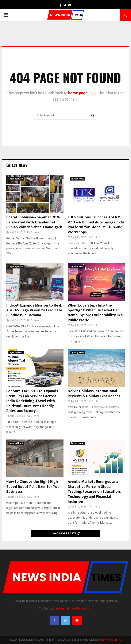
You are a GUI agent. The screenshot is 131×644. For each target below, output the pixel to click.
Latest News (17, 165)
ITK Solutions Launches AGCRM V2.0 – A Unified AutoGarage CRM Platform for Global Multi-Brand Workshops (96, 225)
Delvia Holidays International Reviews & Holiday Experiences (94, 394)
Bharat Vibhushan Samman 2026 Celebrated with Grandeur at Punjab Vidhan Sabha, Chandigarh (34, 222)
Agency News (16, 179)
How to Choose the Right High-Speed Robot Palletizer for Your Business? (34, 487)
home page (78, 93)
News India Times (112, 640)
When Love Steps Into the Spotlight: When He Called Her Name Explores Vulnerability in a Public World (95, 313)
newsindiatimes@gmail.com (73, 608)
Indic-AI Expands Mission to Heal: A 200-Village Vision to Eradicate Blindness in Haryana (34, 310)
